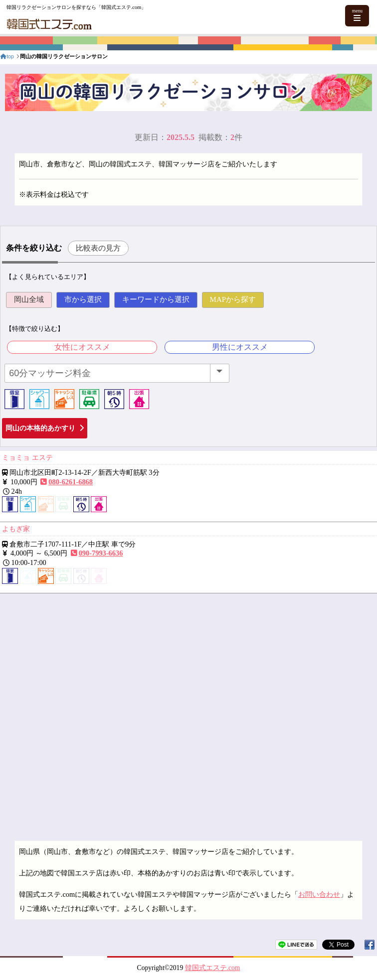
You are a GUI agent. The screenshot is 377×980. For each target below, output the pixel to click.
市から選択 (83, 299)
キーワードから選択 (156, 299)
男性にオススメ (240, 347)
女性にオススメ (82, 347)
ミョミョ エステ (27, 457)
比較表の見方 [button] (98, 248)
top (7, 56)
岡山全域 (29, 299)
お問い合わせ (319, 894)
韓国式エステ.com (213, 968)
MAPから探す (233, 299)
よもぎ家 (16, 529)
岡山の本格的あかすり (44, 428)
